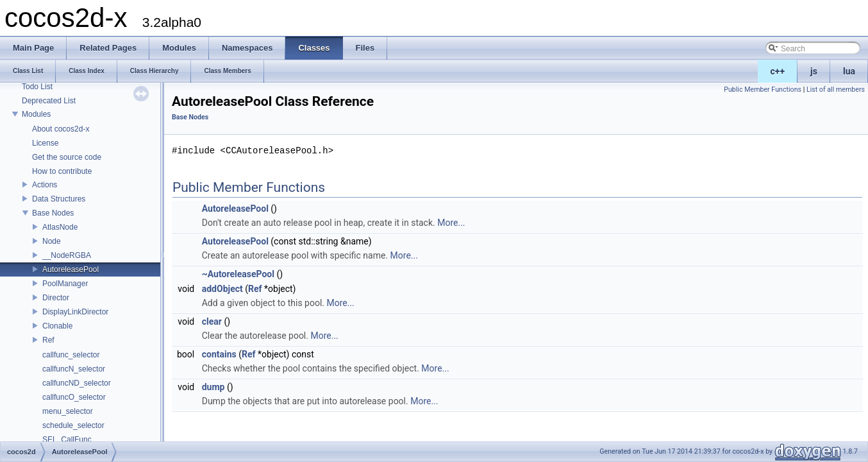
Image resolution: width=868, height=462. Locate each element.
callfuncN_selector (74, 369)
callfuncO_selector (74, 397)
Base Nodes (53, 213)
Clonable (57, 326)
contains (219, 354)
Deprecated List (49, 101)
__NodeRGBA (67, 255)
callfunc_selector (71, 355)
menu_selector (68, 411)
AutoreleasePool (71, 269)
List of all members (836, 90)
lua (849, 71)
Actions (45, 185)
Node (52, 241)
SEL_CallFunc (67, 440)
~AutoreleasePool (238, 274)
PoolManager (65, 284)
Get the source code (67, 157)
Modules (36, 114)
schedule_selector (73, 425)
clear (212, 321)
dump (213, 387)
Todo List (37, 87)
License (45, 143)
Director (56, 298)
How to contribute (62, 171)
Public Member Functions (763, 90)
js (814, 71)
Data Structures (59, 199)
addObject (222, 289)
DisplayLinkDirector (75, 312)
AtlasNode (60, 227)
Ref (48, 340)
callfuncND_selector (77, 383)
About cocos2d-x (61, 129)
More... (451, 223)
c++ (778, 71)
